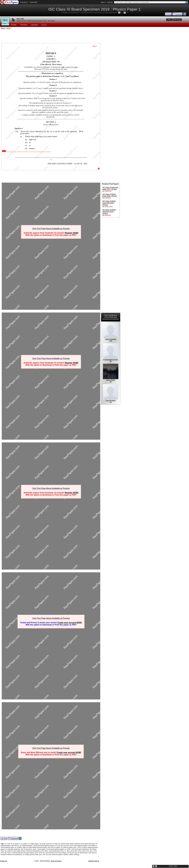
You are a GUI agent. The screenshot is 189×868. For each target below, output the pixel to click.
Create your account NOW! (70, 623)
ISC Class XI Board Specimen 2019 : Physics (109, 211)
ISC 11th (20, 19)
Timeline (24, 25)
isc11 (8, 28)
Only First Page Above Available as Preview (51, 229)
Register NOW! (72, 233)
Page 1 (95, 46)
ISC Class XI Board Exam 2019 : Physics (110, 195)
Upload (110, 2)
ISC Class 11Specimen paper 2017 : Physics (110, 188)
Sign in (103, 2)
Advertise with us (94, 861)
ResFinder (34, 2)
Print (168, 14)
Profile (14, 25)
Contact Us (4, 861)
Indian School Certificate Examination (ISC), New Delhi (36, 21)
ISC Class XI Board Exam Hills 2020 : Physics (109, 203)
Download (177, 14)
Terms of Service (56, 861)
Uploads (34, 25)
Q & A (44, 25)
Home (3, 28)
